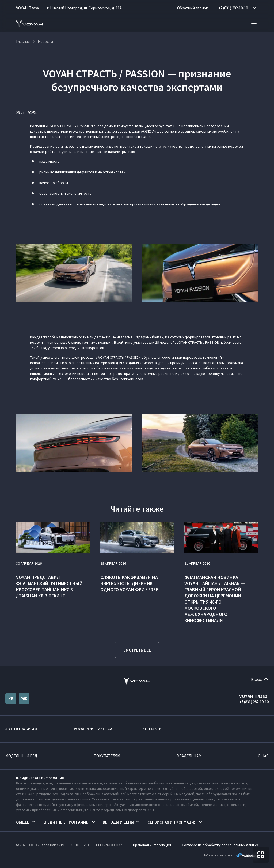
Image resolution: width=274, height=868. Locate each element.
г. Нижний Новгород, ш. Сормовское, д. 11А (84, 8)
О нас (263, 756)
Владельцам (189, 756)
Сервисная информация (172, 822)
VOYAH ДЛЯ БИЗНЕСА (93, 729)
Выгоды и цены (118, 822)
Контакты (152, 729)
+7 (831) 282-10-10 (254, 702)
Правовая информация (152, 845)
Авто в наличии (21, 729)
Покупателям (107, 756)
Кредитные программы (66, 822)
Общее (23, 822)
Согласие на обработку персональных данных (220, 845)
